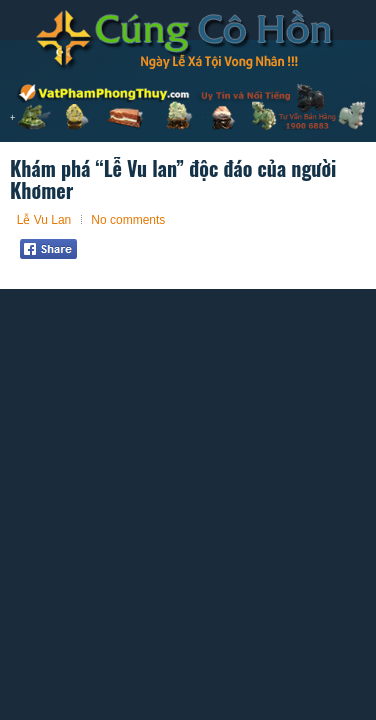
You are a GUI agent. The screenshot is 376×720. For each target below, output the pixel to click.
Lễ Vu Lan (44, 220)
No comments (128, 220)
